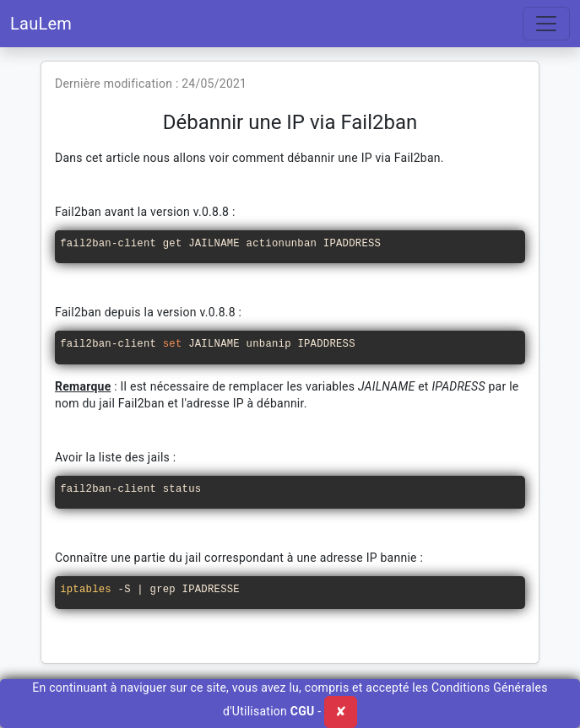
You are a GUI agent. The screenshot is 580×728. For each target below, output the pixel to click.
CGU (303, 711)
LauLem (41, 24)
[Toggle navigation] (546, 24)
